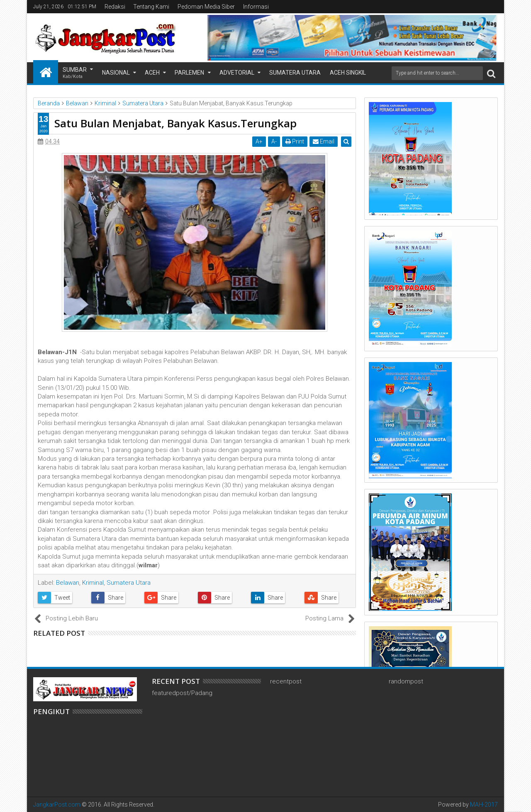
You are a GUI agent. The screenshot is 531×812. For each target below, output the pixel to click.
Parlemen (189, 73)
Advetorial (237, 73)
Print (295, 141)
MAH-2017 (484, 805)
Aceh (152, 73)
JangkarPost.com (57, 805)
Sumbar (75, 73)
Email (324, 141)
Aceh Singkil (348, 73)
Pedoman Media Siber (206, 7)
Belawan (68, 583)
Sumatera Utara (295, 73)
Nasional (116, 73)
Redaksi (115, 7)
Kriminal (93, 583)
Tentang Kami (151, 7)
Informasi (256, 7)
